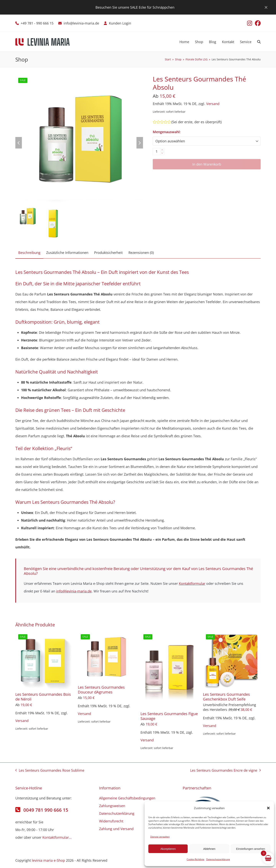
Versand (213, 104)
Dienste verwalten (160, 837)
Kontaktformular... (57, 837)
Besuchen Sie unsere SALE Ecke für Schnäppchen (135, 7)
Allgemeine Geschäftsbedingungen (127, 798)
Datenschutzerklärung (218, 859)
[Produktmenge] (157, 152)
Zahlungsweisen (112, 806)
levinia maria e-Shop (48, 860)
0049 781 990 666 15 (46, 810)
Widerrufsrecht (111, 821)
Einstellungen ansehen (251, 849)
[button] (268, 808)
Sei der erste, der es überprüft (196, 122)
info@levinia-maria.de (81, 23)
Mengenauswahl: (167, 132)
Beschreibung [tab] (29, 253)
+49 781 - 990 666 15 (37, 23)
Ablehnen (209, 849)
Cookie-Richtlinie (195, 859)
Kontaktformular (192, 583)
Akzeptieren (168, 849)
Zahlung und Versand (116, 829)
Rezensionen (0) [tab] (141, 253)
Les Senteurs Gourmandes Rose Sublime (50, 771)
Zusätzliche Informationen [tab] (67, 253)
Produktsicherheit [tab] (108, 253)
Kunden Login (120, 23)
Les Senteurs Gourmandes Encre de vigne (225, 771)
